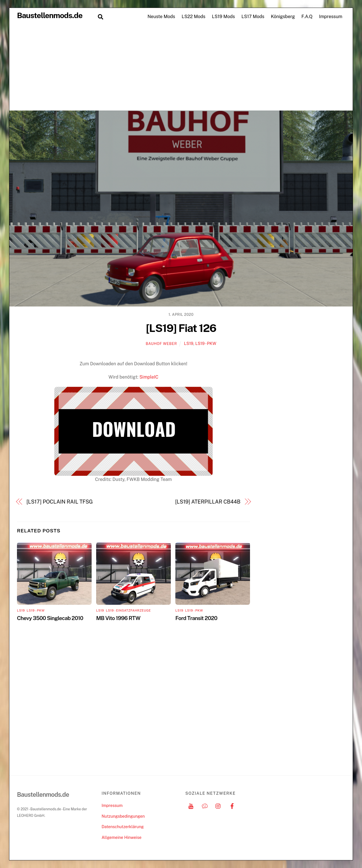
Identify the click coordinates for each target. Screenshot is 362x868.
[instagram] (218, 805)
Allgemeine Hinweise (121, 837)
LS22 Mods (193, 17)
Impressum (331, 17)
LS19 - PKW (206, 343)
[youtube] (191, 805)
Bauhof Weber (161, 344)
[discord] (205, 805)
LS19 (189, 343)
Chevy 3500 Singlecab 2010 (50, 618)
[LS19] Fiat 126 (181, 328)
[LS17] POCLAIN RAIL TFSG (60, 502)
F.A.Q (307, 17)
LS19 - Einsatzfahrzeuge (128, 610)
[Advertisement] (181, 68)
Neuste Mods (161, 17)
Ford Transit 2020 (196, 618)
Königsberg (283, 17)
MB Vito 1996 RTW (118, 618)
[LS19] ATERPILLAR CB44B (208, 502)
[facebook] (232, 805)
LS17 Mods (253, 17)
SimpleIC (149, 377)
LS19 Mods (223, 17)
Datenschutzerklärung (123, 827)
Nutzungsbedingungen (123, 816)
